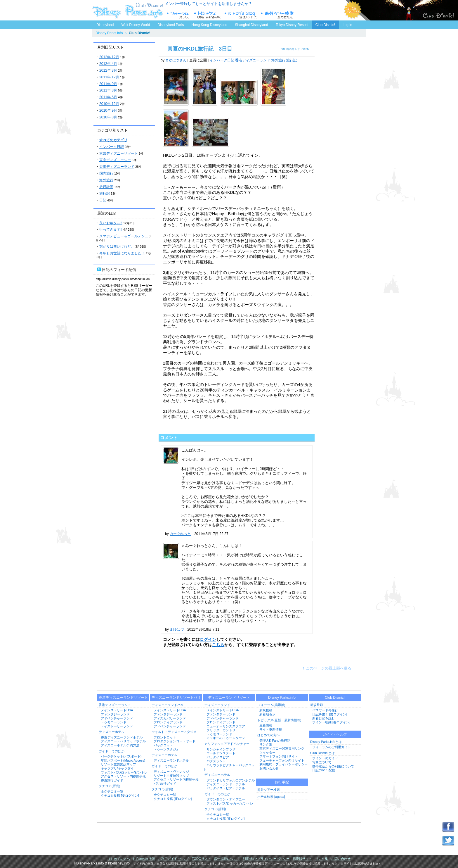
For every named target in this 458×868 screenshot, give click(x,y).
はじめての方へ (269, 735)
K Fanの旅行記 (144, 859)
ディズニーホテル (112, 732)
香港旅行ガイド (112, 780)
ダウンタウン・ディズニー (226, 799)
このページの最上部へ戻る (329, 668)
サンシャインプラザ (221, 749)
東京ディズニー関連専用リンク (282, 748)
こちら (218, 645)
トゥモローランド (114, 722)
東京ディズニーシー (115, 160)
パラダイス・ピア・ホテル (226, 788)
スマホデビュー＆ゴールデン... (124, 236)
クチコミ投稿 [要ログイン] (120, 795)
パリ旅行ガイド (165, 784)
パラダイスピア (218, 757)
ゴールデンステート (221, 753)
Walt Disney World (135, 24)
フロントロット (165, 737)
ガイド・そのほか (112, 751)
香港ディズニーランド (117, 167)
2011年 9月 (108, 84)
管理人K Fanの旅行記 (275, 741)
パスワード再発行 (325, 710)
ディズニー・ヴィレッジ (171, 772)
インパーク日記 (112, 147)
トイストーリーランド (117, 726)
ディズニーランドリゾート (229, 698)
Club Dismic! (325, 25)
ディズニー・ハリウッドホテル (123, 741)
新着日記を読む (323, 718)
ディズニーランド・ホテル (226, 784)
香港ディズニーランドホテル (122, 737)
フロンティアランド (168, 722)
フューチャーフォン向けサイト (282, 760)
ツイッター (267, 753)
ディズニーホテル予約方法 (120, 745)
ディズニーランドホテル (171, 760)
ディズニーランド (217, 705)
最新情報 (266, 725)
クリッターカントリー (223, 730)
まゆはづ (177, 629)
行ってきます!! (111, 229)
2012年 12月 (109, 57)
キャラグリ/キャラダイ (117, 768)
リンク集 (266, 744)
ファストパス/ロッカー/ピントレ (124, 772)
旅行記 (105, 194)
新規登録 (317, 705)
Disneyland (105, 25)
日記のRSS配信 (324, 770)
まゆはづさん (176, 60)
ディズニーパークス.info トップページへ (127, 10)
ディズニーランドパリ (168, 705)
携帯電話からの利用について (333, 766)
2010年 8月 (108, 117)
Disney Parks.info (109, 33)
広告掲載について (227, 859)
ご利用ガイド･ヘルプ (173, 859)
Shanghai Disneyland (251, 25)
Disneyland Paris (171, 25)
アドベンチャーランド (117, 718)
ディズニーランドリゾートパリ (176, 698)
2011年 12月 (109, 77)
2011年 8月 (108, 90)
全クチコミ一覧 (112, 791)
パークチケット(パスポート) (121, 756)
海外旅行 (106, 180)
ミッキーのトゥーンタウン (226, 738)
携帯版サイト (302, 859)
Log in (347, 25)
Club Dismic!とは (322, 753)
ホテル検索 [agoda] (271, 797)
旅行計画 (106, 187)
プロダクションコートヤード (175, 741)
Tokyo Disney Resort (292, 25)
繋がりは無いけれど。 (117, 246)
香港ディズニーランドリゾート (123, 698)
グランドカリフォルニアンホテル (231, 780)
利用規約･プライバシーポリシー (266, 859)
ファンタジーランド (115, 714)
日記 (103, 200)
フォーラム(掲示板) (271, 705)
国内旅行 (106, 173)
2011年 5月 (108, 97)
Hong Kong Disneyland (209, 25)
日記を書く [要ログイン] (330, 714)
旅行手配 (282, 782)
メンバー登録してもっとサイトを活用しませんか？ (208, 4)
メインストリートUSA (117, 710)
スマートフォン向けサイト (279, 756)
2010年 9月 (108, 111)
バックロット (163, 745)
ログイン (208, 639)
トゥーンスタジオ (166, 749)
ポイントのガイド (325, 758)
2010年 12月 (109, 104)
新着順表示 (267, 714)
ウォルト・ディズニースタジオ (174, 732)
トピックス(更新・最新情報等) (279, 720)
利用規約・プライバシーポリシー (283, 764)
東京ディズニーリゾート (119, 153)
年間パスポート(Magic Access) (123, 760)
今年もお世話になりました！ (122, 253)
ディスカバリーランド (170, 718)
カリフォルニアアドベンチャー (227, 744)
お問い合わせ (269, 768)
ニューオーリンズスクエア (226, 726)
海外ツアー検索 (269, 790)
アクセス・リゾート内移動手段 (123, 776)
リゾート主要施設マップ (118, 764)
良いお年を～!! (111, 223)
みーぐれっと (180, 534)
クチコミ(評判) (109, 786)
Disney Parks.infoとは (326, 742)
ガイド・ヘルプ (335, 734)
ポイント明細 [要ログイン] (331, 722)
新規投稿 (266, 710)
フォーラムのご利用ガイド (332, 747)
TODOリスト (201, 859)
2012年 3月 (108, 70)
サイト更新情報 (271, 729)
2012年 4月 (108, 64)
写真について (322, 762)
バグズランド (216, 761)
